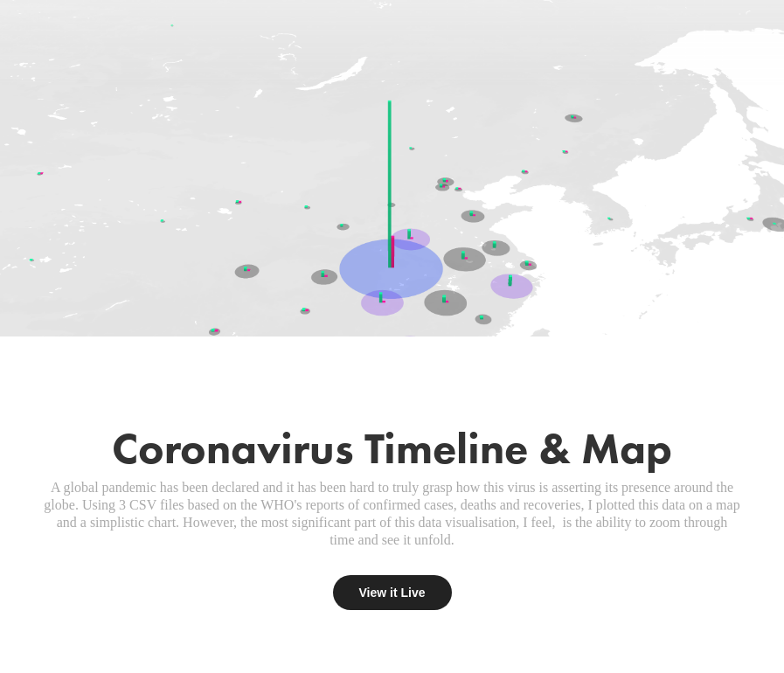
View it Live (392, 593)
